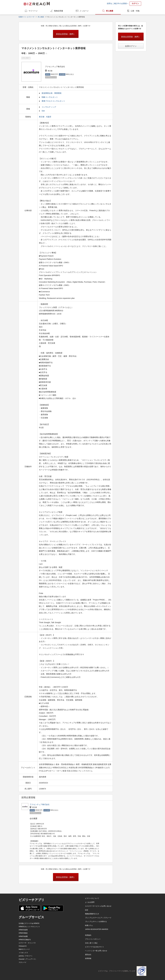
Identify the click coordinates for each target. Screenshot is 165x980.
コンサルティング (49, 107)
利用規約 (88, 935)
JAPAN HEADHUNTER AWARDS (97, 929)
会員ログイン (131, 46)
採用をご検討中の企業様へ (118, 3)
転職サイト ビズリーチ (27, 17)
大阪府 (49, 117)
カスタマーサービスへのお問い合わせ (98, 906)
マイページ (33, 11)
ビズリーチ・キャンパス (27, 943)
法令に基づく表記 (91, 943)
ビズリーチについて (92, 898)
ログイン (135, 3)
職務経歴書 (59, 11)
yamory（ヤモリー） (26, 956)
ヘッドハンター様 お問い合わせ (96, 951)
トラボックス (23, 953)
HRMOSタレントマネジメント (29, 927)
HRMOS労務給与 (25, 940)
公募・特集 (135, 11)
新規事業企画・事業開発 (52, 93)
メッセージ (84, 11)
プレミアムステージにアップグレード (98, 918)
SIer (43, 111)
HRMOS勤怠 (23, 933)
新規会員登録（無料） (66, 34)
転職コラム (89, 925)
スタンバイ (23, 962)
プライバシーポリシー (93, 939)
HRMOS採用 (23, 930)
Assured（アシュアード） (28, 959)
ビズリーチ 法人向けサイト (95, 947)
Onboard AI (23, 946)
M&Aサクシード (24, 949)
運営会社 (88, 955)
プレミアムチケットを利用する (96, 922)
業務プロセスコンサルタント (53, 101)
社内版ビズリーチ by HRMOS (29, 923)
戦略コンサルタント (50, 97)
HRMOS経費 (23, 936)
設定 (87, 910)
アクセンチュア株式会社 (40, 804)
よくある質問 (90, 902)
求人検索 (110, 11)
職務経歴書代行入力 (92, 914)
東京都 (42, 117)
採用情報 (88, 958)
